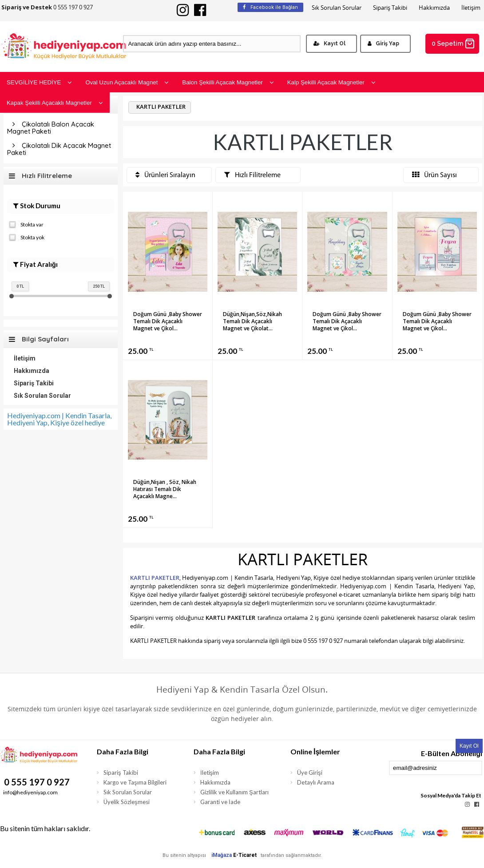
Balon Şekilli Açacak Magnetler (228, 82)
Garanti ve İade (220, 802)
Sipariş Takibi (390, 8)
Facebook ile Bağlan (270, 7)
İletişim (471, 8)
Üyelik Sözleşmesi (127, 802)
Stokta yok (27, 237)
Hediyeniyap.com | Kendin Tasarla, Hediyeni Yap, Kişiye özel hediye (59, 419)
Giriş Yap (383, 44)
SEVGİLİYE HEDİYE (39, 82)
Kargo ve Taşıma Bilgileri (135, 782)
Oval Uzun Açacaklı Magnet (127, 82)
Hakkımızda (434, 8)
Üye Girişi (310, 773)
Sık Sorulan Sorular (337, 8)
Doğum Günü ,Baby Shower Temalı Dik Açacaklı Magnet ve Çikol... (168, 321)
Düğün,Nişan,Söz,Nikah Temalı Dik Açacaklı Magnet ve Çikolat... (252, 321)
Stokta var (26, 224)
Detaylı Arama (316, 782)
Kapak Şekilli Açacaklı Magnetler (55, 103)
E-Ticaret (245, 855)
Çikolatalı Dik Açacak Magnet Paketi (59, 149)
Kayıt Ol (329, 44)
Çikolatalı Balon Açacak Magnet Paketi (51, 128)
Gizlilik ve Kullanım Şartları (234, 792)
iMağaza (222, 855)
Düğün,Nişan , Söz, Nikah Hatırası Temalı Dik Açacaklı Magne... (165, 489)
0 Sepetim (454, 44)
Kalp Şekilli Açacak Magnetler (331, 82)
